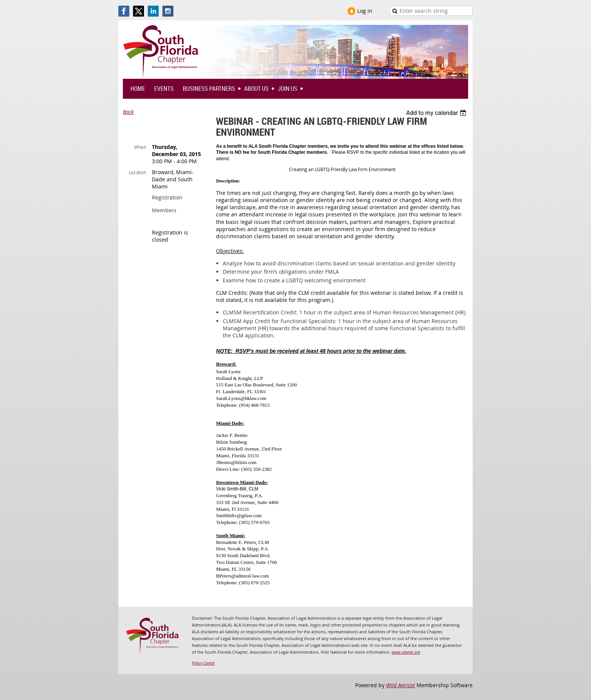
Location (138, 172)
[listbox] (437, 113)
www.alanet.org (406, 652)
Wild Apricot (400, 685)
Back (128, 112)
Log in (365, 11)
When (140, 147)
